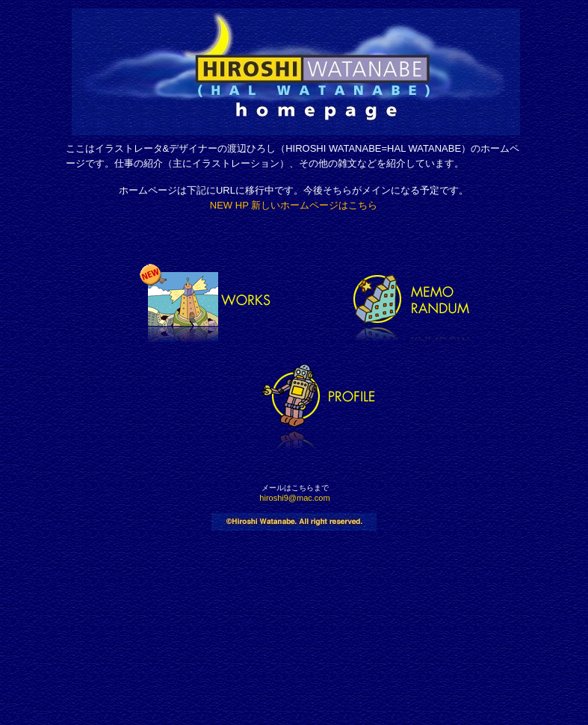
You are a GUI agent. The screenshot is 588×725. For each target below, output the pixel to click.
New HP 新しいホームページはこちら (294, 205)
